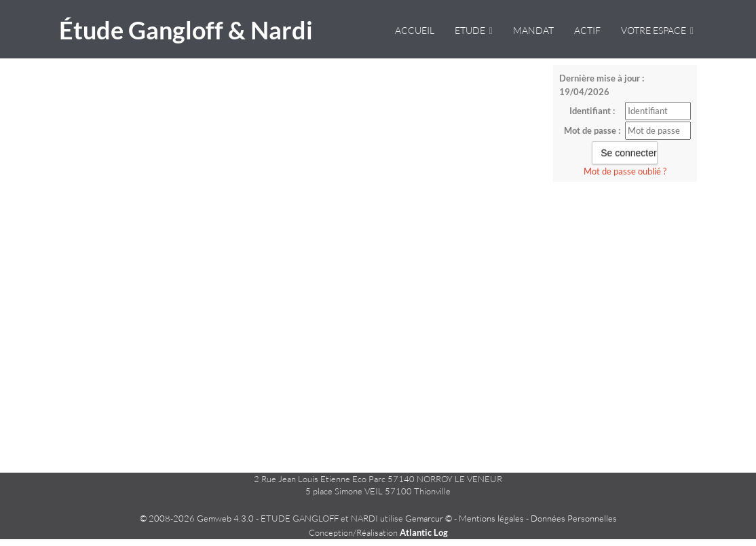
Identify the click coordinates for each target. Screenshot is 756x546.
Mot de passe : (592, 130)
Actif (587, 30)
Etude (474, 30)
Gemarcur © (429, 518)
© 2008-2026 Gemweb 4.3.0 (197, 518)
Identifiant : (592, 111)
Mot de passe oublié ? (625, 171)
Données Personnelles (574, 518)
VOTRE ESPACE (657, 30)
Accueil (415, 30)
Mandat (533, 30)
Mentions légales (491, 518)
